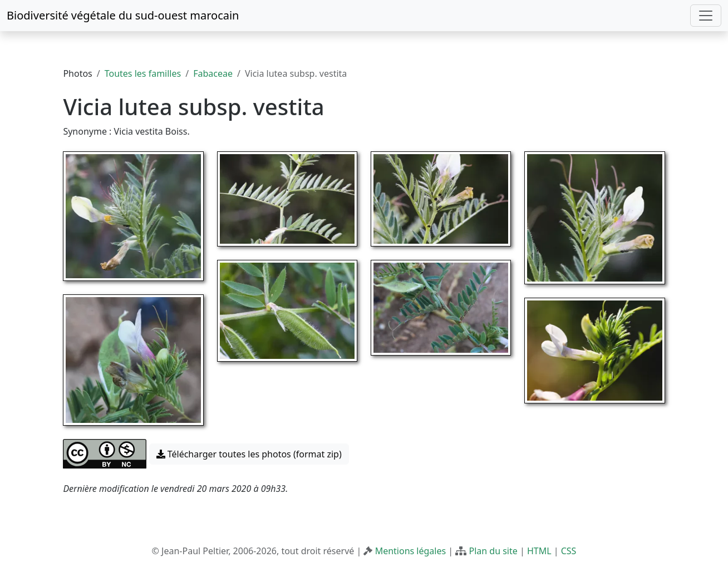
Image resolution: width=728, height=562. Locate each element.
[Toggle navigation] (706, 16)
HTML (539, 551)
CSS (569, 551)
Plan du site (493, 551)
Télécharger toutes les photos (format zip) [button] (249, 454)
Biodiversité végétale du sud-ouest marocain (123, 15)
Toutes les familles (143, 73)
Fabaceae (213, 73)
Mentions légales (411, 551)
